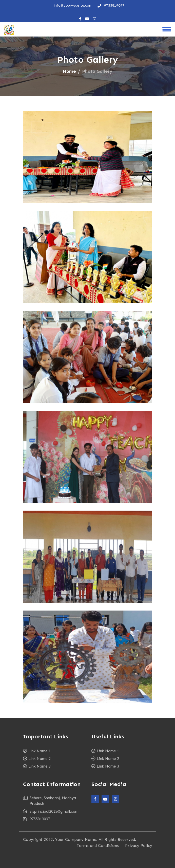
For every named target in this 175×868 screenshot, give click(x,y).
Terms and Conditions (98, 846)
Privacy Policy (139, 846)
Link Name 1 (40, 751)
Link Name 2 (40, 759)
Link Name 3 (40, 766)
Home (69, 71)
